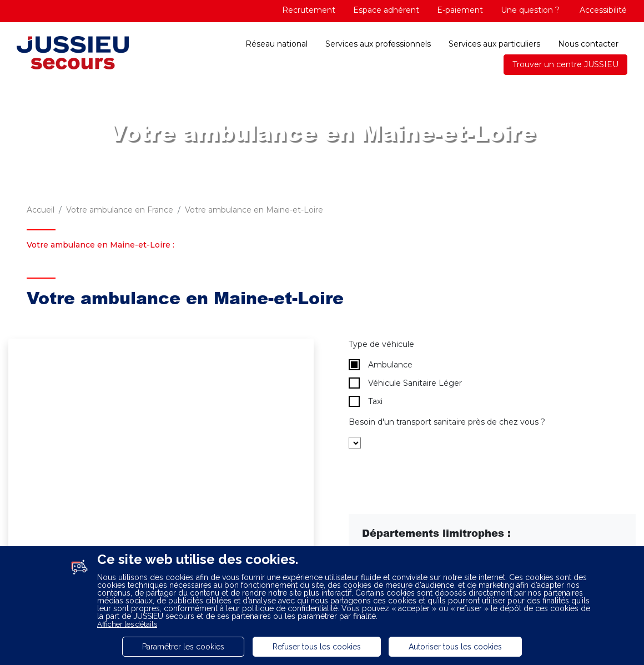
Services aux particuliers (494, 44)
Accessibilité (602, 10)
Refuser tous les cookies (317, 647)
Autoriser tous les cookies (455, 647)
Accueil (41, 210)
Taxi (366, 401)
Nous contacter (588, 44)
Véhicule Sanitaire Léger (405, 383)
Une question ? (530, 10)
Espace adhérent (386, 10)
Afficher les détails (127, 624)
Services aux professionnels (378, 44)
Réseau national (276, 44)
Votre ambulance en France (120, 210)
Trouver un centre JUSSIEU (565, 64)
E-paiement (460, 10)
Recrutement (309, 10)
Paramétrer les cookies (183, 647)
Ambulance (381, 365)
